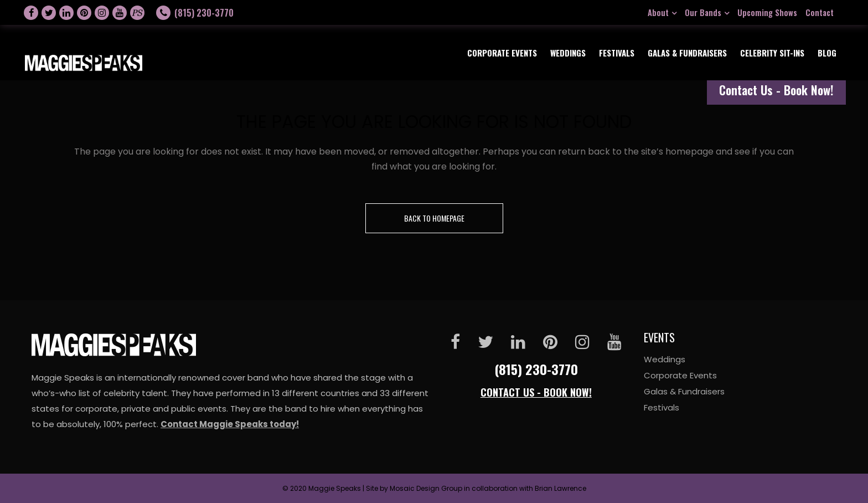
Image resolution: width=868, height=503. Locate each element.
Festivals (662, 407)
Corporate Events (680, 375)
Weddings (665, 359)
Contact (820, 12)
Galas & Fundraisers (684, 391)
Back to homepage (434, 218)
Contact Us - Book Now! (776, 90)
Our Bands (703, 12)
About (658, 12)
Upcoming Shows (767, 12)
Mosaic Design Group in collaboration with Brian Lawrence (488, 488)
